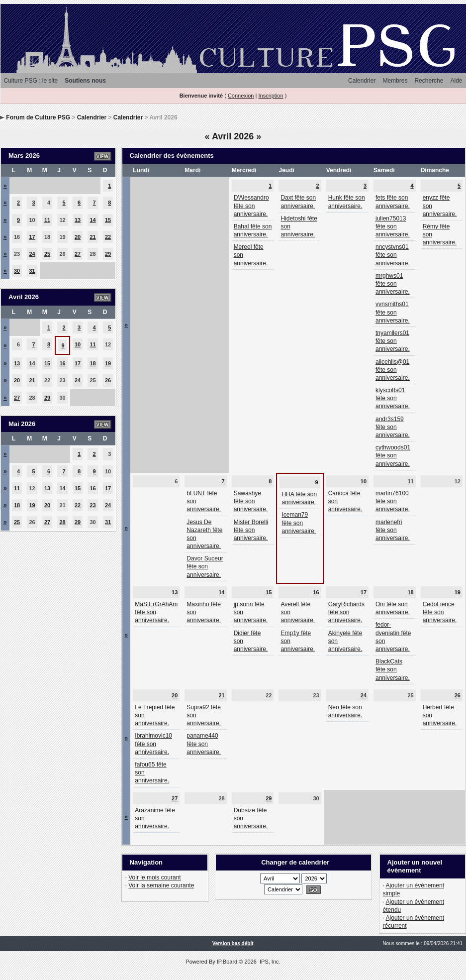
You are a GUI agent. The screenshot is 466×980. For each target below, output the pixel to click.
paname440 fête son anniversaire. (204, 744)
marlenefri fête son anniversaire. (393, 530)
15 (108, 220)
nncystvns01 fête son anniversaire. (393, 255)
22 (108, 237)
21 (93, 237)
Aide (456, 81)
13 (78, 220)
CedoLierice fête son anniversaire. (440, 612)
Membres (395, 81)
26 (108, 380)
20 (78, 237)
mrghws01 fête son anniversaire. (393, 284)
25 (47, 254)
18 (93, 363)
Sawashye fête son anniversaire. (251, 501)
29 (108, 254)
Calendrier (362, 81)
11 (47, 220)
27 (78, 254)
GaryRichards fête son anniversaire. (346, 612)
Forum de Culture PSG (38, 117)
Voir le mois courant (154, 877)
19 (108, 363)
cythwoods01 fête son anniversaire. (393, 455)
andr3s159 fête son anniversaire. (393, 427)
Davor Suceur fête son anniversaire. (205, 566)
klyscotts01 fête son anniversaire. (393, 398)
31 (32, 271)
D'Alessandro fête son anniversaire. (251, 206)
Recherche (429, 81)
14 (93, 220)
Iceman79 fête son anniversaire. (299, 523)
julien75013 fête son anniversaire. (393, 226)
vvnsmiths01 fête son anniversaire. (393, 312)
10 (78, 344)
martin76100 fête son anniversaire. (393, 501)
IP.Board (227, 962)
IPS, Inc (269, 962)
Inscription (271, 96)
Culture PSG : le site (31, 81)
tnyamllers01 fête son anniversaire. (393, 341)
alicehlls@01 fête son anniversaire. (393, 370)
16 (62, 363)
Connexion (241, 96)
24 (32, 254)
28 (62, 522)
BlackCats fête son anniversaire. (393, 669)
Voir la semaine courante (161, 885)
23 (93, 505)
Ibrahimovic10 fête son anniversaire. (153, 744)
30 (17, 271)
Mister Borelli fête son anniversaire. (251, 530)
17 (32, 237)
